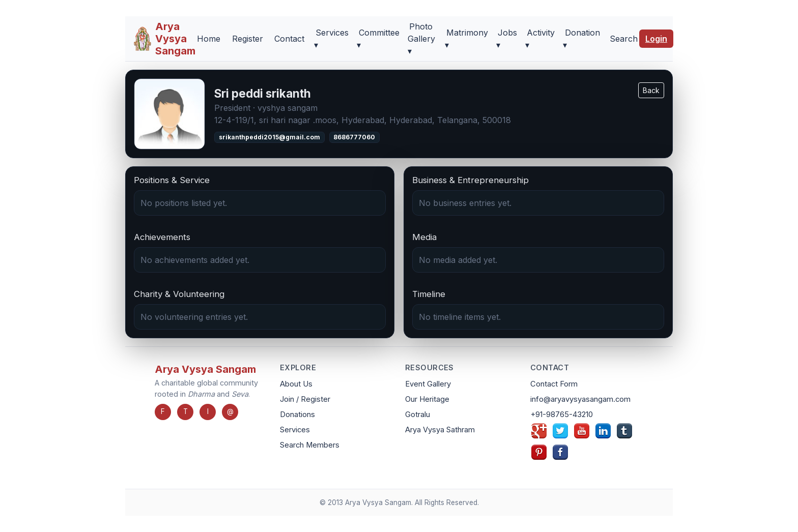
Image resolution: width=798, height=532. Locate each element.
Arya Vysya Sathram (440, 430)
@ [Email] (230, 411)
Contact (289, 39)
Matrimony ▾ (466, 39)
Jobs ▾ (507, 39)
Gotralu (418, 415)
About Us (296, 384)
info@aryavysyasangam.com (580, 399)
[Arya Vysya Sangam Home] (164, 39)
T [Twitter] (186, 411)
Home (209, 39)
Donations (297, 415)
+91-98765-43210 (562, 415)
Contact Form (554, 384)
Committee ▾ (378, 39)
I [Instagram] (208, 411)
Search (624, 39)
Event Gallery (428, 384)
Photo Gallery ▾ (421, 39)
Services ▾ (331, 39)
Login (656, 39)
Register (248, 39)
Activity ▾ (540, 39)
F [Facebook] (163, 411)
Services (295, 430)
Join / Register (305, 399)
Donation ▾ (581, 39)
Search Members (310, 445)
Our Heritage (427, 399)
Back (651, 90)
